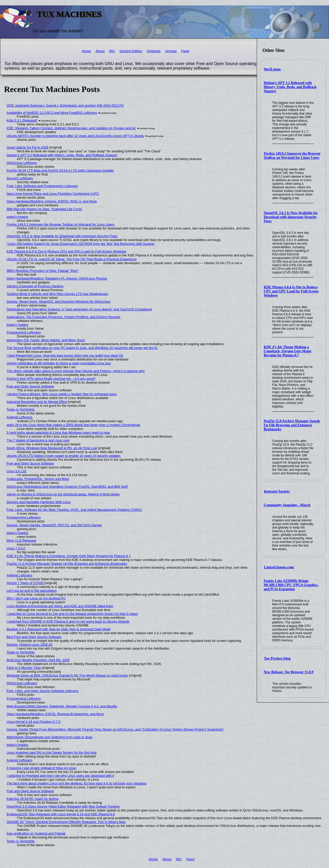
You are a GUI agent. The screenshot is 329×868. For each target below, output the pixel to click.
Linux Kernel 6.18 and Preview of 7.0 (34, 722)
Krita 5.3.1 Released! (22, 120)
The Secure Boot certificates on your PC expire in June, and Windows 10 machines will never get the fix (82, 348)
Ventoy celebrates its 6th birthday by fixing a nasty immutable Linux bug (59, 363)
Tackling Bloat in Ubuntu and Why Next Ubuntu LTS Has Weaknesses (57, 294)
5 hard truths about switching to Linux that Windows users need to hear (58, 433)
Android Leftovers (20, 417)
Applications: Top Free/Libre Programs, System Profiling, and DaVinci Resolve (64, 317)
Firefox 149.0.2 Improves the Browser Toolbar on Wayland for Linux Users (292, 156)
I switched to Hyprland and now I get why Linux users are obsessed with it (60, 776)
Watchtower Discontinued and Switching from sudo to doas (50, 737)
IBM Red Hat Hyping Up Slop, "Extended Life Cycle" (45, 209)
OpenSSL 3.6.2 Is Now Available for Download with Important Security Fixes (291, 217)
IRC (112, 51)
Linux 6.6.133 (17, 471)
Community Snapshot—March (287, 505)
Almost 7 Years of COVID (25, 583)
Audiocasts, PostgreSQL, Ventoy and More (38, 479)
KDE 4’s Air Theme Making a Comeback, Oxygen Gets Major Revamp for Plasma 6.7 (288, 351)
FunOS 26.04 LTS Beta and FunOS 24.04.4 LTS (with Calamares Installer (60, 170)
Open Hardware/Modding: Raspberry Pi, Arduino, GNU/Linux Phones (57, 278)
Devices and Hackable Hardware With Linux (39, 502)
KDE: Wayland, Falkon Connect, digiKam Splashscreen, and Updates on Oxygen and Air (71, 128)
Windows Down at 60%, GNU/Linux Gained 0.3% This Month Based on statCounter (67, 675)
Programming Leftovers (24, 332)
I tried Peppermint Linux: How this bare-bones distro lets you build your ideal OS (65, 355)
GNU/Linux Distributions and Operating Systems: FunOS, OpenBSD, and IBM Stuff (67, 487)
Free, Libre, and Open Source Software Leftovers (43, 691)
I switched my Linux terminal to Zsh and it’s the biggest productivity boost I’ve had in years (72, 614)
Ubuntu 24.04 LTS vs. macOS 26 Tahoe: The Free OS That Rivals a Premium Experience (72, 259)
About (100, 51)
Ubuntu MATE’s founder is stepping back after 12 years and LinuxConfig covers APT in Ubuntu (76, 136)
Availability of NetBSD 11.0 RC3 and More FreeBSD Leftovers (52, 113)
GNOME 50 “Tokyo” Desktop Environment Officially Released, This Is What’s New (66, 822)
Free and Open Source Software (30, 386)
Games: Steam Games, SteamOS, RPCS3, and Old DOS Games (54, 525)
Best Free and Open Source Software (34, 637)
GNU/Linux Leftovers (22, 163)
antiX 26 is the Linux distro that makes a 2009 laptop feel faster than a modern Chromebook (74, 425)
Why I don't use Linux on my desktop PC (36, 598)
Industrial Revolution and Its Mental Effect (37, 402)
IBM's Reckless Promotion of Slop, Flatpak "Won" (43, 271)
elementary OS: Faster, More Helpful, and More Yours (46, 340)
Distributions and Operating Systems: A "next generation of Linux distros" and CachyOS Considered (79, 309)
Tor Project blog (277, 658)
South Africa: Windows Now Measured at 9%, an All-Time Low (52, 448)
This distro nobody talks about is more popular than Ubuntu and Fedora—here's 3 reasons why (76, 371)
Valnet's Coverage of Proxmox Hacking (35, 286)
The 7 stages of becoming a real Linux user (38, 440)
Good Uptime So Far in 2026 (28, 147)
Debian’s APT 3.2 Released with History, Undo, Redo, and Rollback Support (290, 87)
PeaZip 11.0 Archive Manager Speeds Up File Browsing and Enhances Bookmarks (292, 425)
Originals (154, 51)
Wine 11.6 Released (21, 541)
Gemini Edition (131, 51)
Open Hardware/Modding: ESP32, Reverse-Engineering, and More (55, 714)
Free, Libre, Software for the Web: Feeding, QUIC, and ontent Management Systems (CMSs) (74, 510)
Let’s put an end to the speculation (32, 591)
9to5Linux (272, 69)
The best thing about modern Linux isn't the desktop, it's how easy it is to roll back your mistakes (77, 783)
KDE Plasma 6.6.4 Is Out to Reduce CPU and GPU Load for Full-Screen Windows (291, 291)
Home (86, 51)
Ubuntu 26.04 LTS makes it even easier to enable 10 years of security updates (64, 456)
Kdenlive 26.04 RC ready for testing (33, 799)
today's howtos (17, 217)
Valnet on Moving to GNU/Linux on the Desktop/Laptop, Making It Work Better (63, 494)
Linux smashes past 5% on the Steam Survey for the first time (52, 752)
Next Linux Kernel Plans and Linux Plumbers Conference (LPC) (53, 194)
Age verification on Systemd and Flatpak (36, 833)
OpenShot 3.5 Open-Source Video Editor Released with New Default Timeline (63, 806)
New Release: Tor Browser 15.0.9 (289, 672)
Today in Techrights (21, 409)
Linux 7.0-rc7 (16, 548)
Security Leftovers (20, 178)
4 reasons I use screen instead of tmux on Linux (42, 768)
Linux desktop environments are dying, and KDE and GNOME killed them (60, 606)
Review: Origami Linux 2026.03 (30, 645)
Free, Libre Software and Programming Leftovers (42, 186)
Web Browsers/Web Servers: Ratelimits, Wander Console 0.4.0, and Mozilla (62, 706)
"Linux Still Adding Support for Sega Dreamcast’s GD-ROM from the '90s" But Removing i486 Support (81, 244)
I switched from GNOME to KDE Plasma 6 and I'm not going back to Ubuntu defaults (68, 621)
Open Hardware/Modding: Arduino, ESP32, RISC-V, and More (52, 201)
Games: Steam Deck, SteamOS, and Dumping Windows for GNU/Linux (59, 302)
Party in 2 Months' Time (24, 668)
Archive (171, 51)
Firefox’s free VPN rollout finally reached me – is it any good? (51, 379)
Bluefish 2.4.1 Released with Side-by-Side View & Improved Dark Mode (59, 629)
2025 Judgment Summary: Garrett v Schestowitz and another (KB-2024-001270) (65, 105)
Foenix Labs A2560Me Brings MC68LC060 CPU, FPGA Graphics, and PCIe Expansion (291, 585)
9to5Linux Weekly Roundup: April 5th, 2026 (38, 660)
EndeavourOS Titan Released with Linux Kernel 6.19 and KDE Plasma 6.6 (61, 814)
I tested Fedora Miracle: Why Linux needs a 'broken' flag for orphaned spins (62, 394)
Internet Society (277, 491)
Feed (185, 51)
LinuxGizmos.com (279, 567)
